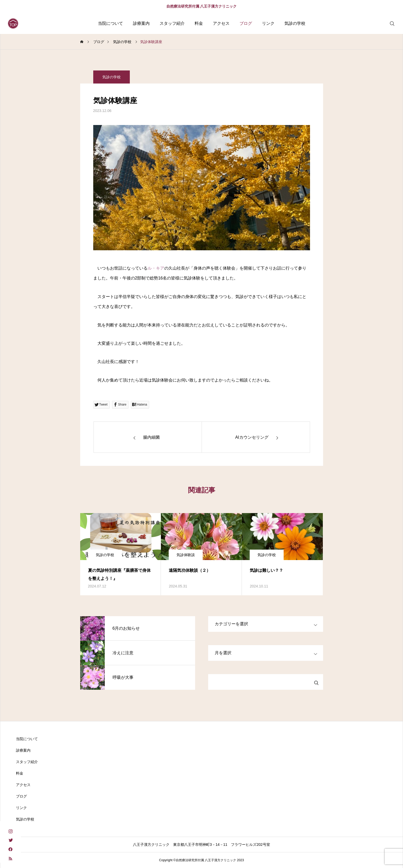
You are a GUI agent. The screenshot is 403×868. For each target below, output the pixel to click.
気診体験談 (186, 555)
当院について (110, 23)
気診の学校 (295, 23)
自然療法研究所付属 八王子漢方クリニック (202, 6)
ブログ (246, 23)
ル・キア (156, 268)
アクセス (221, 23)
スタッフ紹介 (172, 23)
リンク (268, 23)
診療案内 (141, 23)
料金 (199, 23)
